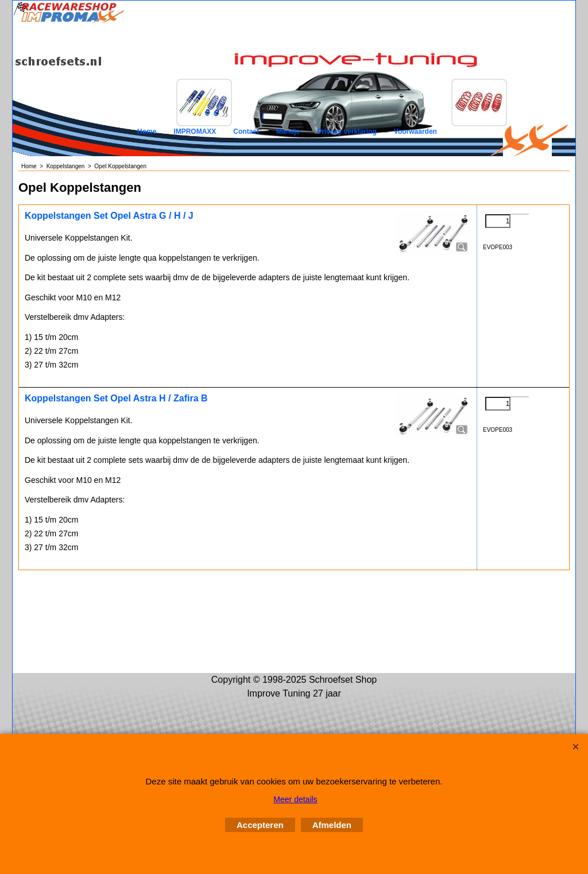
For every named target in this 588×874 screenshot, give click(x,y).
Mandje (288, 132)
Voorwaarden (415, 132)
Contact (246, 132)
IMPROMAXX (195, 132)
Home (147, 132)
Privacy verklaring (347, 132)
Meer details (295, 799)
